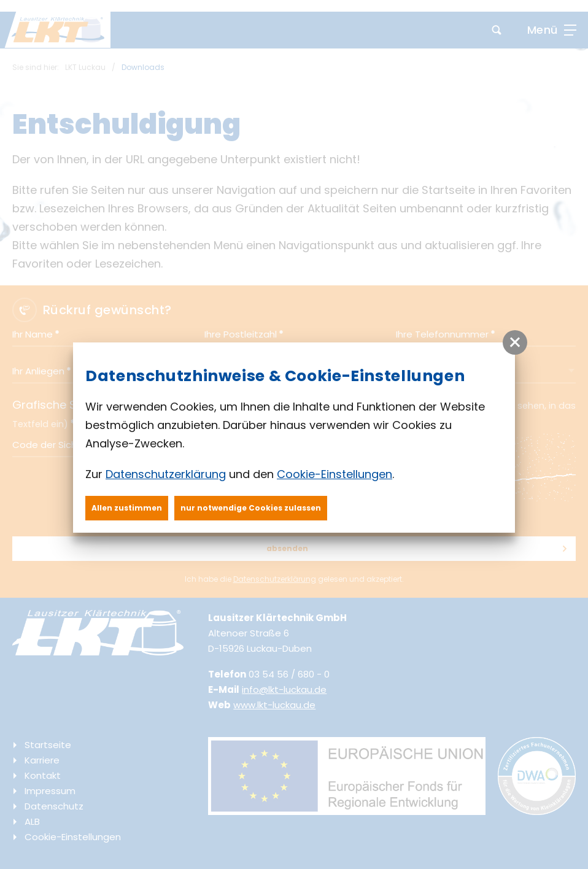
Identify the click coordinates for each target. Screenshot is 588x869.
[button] (515, 342)
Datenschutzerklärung (166, 474)
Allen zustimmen (127, 508)
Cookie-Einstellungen (335, 474)
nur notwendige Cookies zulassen (251, 508)
